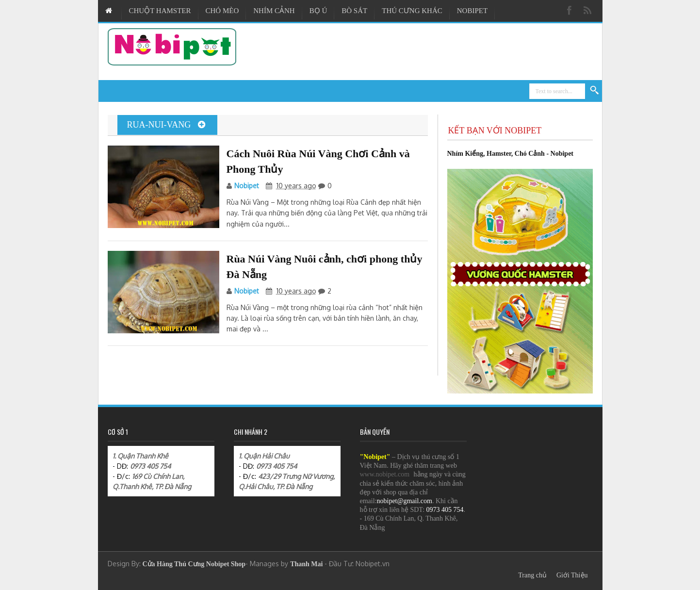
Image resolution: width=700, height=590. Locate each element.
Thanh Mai (306, 564)
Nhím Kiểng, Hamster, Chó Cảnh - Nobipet (511, 154)
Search (595, 91)
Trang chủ (532, 575)
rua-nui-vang (166, 125)
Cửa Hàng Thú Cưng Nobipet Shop (194, 564)
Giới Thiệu (572, 575)
